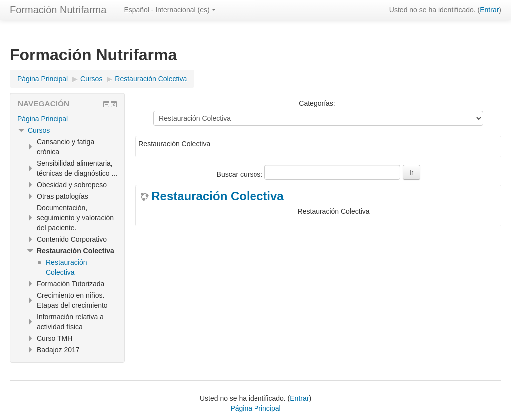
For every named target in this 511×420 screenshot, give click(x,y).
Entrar (489, 10)
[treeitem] (67, 119)
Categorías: (317, 103)
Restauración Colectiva (217, 196)
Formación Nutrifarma (58, 10)
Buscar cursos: (241, 174)
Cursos (39, 130)
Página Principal (43, 119)
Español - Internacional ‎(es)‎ (169, 10)
